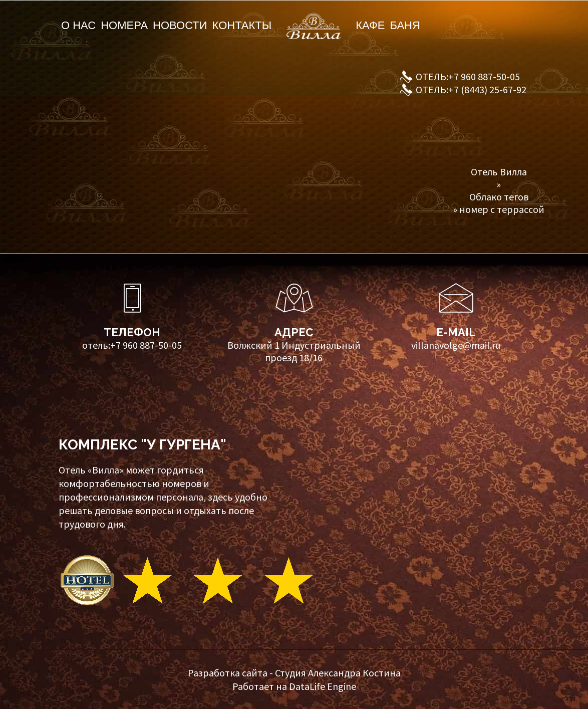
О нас (78, 25)
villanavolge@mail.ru (456, 345)
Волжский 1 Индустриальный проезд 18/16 (294, 351)
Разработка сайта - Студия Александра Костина (294, 673)
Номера (124, 25)
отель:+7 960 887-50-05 (132, 345)
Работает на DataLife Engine (294, 686)
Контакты (242, 25)
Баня (405, 25)
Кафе (370, 25)
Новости (180, 25)
